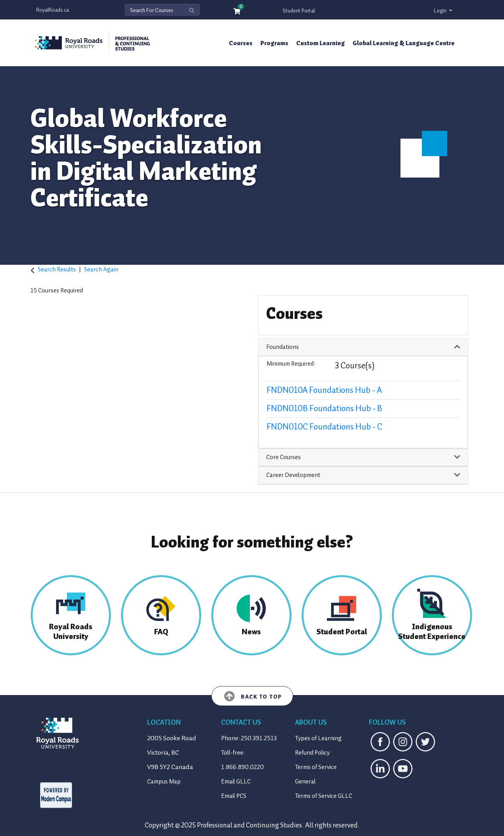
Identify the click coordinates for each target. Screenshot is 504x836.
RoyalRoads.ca (53, 10)
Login (441, 11)
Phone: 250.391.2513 (249, 738)
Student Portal (299, 11)
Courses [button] (241, 43)
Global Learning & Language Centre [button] (404, 43)
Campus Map (164, 781)
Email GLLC (236, 781)
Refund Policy (312, 753)
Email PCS (234, 796)
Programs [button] (274, 43)
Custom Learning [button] (320, 43)
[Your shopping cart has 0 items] (237, 12)
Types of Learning (318, 738)
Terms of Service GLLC (324, 796)
